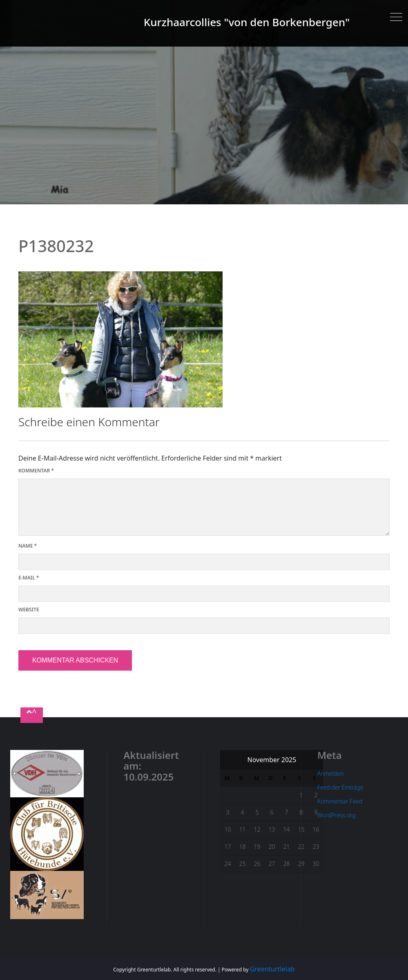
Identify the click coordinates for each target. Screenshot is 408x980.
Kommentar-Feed (340, 801)
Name (28, 546)
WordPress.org (337, 815)
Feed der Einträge (340, 787)
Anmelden (331, 773)
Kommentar (36, 471)
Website (29, 610)
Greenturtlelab (272, 969)
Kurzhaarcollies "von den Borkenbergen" (247, 22)
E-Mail (29, 578)
